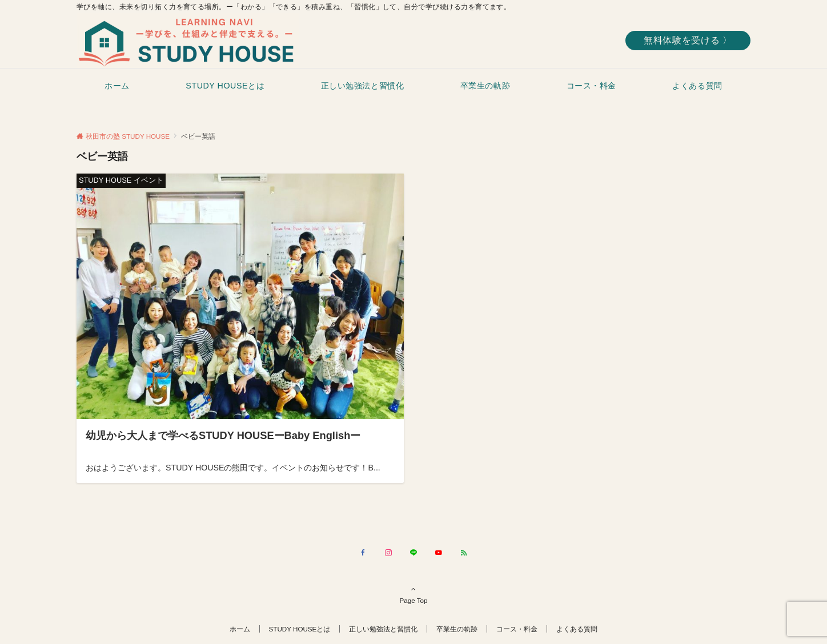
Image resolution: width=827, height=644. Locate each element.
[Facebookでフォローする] (363, 553)
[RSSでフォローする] (464, 553)
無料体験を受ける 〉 (688, 40)
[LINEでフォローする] (413, 553)
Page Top (413, 594)
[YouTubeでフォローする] (439, 553)
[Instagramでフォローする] (388, 553)
